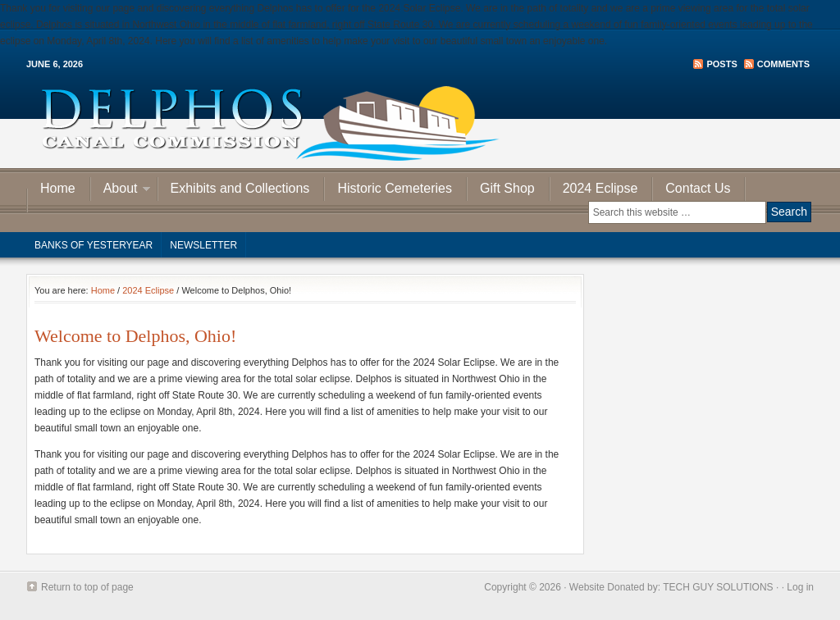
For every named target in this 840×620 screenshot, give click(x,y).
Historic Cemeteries (395, 188)
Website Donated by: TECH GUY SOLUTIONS (671, 587)
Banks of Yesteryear (94, 245)
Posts (721, 64)
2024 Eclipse (600, 188)
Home (58, 188)
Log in (800, 587)
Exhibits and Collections (240, 188)
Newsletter (203, 245)
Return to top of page (87, 587)
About (121, 191)
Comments (783, 64)
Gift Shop (507, 188)
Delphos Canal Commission (420, 123)
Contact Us (698, 188)
